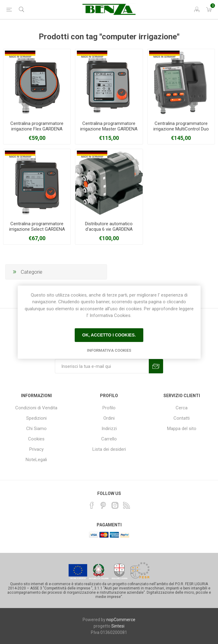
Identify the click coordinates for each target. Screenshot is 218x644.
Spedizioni (36, 418)
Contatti (182, 418)
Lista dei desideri (109, 449)
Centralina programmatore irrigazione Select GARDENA (37, 226)
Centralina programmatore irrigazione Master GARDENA (109, 126)
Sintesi (118, 626)
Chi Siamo (36, 429)
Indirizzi (109, 429)
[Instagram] (115, 505)
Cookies (36, 439)
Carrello (109, 439)
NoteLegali (36, 460)
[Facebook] (92, 505)
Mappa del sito (182, 429)
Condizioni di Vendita (36, 408)
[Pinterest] (103, 505)
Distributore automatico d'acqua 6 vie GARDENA (109, 226)
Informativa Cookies (109, 350)
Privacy (36, 449)
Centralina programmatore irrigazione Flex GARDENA (37, 126)
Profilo (109, 408)
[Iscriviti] (102, 366)
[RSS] (127, 505)
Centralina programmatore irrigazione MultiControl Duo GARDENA (181, 129)
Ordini (109, 418)
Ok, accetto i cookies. (109, 335)
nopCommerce (121, 620)
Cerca (182, 408)
